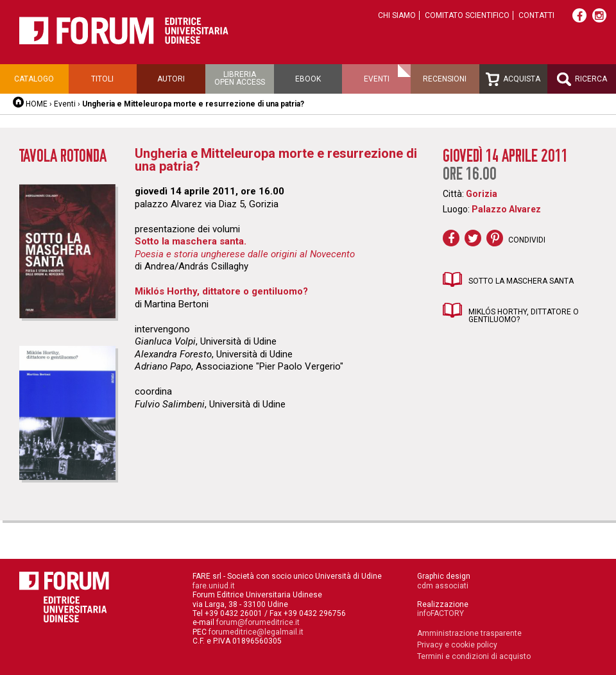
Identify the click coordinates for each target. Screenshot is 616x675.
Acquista (513, 79)
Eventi (377, 79)
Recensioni (445, 79)
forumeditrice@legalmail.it (256, 632)
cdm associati (443, 586)
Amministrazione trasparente (469, 633)
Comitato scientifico (467, 15)
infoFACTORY (441, 613)
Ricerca (582, 79)
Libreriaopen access (240, 78)
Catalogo (34, 79)
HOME (37, 104)
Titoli (102, 79)
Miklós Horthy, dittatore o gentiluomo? (524, 316)
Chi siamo (397, 15)
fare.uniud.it (214, 586)
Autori (171, 79)
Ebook (308, 79)
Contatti (536, 15)
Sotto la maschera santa (521, 281)
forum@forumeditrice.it (258, 622)
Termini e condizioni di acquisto (474, 656)
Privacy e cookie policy (457, 645)
